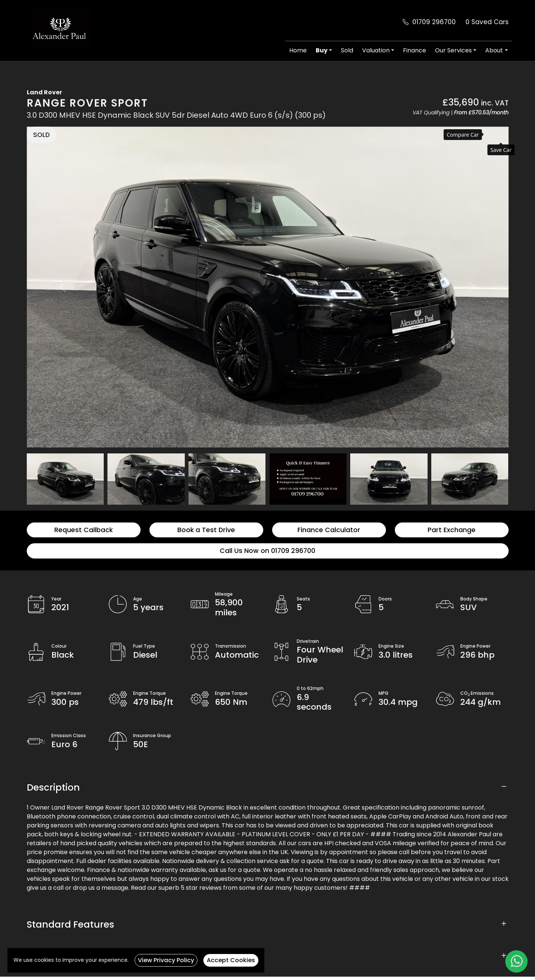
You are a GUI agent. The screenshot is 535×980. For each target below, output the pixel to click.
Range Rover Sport (87, 103)
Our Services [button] (453, 50)
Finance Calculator (329, 530)
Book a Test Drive (206, 530)
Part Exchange (452, 530)
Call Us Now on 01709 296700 (267, 551)
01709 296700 (434, 22)
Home (298, 50)
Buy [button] (322, 50)
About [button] (494, 50)
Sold (347, 50)
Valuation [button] (376, 50)
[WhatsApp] (516, 961)
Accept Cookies (231, 960)
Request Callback (83, 530)
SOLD (41, 135)
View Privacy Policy (166, 960)
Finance (415, 50)
